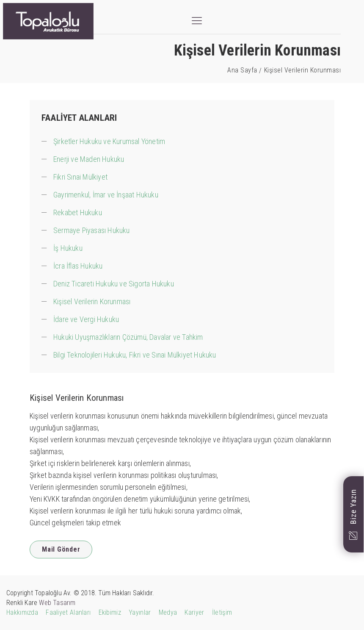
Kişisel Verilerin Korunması (92, 301)
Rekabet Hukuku (78, 212)
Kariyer (194, 612)
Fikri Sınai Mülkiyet (80, 177)
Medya (168, 612)
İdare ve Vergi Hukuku (86, 319)
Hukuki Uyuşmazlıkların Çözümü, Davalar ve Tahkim (128, 337)
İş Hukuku (68, 248)
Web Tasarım (57, 603)
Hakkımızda (22, 612)
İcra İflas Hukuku (78, 266)
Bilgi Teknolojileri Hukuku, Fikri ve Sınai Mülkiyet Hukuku (135, 355)
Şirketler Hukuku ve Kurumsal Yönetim (109, 141)
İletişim (222, 612)
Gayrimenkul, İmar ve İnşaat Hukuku (106, 195)
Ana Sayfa (242, 70)
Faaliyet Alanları (68, 612)
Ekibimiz (110, 612)
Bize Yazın (353, 514)
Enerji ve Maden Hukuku (89, 159)
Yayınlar (140, 612)
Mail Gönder (61, 549)
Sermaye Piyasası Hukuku (92, 230)
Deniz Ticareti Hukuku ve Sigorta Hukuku (114, 284)
